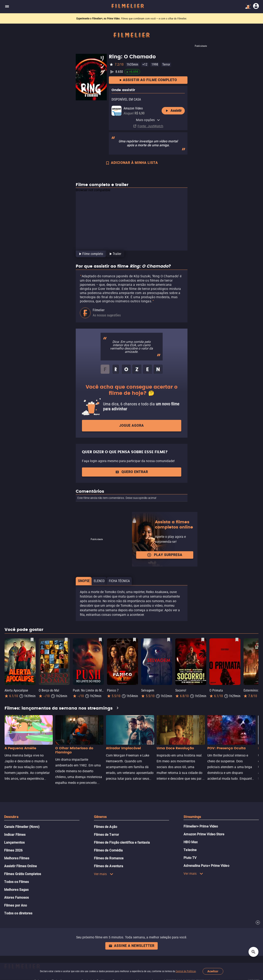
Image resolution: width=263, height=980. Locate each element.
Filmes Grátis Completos (23, 874)
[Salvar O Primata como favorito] (237, 640)
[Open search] (253, 952)
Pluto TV (190, 858)
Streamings (192, 817)
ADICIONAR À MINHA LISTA (132, 163)
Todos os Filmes (16, 882)
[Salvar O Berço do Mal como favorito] (66, 640)
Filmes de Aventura (109, 866)
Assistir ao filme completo (148, 80)
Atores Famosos (16, 898)
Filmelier (99, 310)
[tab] (90, 254)
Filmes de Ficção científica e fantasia (122, 842)
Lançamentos (14, 842)
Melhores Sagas (16, 890)
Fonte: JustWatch (150, 126)
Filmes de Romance (109, 858)
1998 (155, 64)
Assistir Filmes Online (20, 866)
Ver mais (104, 874)
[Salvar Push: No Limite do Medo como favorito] (100, 640)
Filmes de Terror (106, 835)
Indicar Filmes (15, 835)
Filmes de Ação (106, 827)
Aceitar (213, 971)
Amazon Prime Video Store (204, 834)
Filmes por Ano (16, 905)
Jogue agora (131, 426)
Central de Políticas (186, 971)
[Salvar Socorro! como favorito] (203, 640)
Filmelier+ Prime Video (201, 826)
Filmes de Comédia (108, 850)
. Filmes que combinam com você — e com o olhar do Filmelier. (132, 19)
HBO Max (191, 842)
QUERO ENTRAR (132, 472)
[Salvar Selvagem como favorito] (169, 640)
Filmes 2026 (13, 850)
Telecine (190, 850)
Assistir (173, 111)
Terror (166, 64)
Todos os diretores (18, 913)
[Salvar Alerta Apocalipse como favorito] (32, 640)
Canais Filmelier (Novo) (22, 827)
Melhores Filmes (17, 858)
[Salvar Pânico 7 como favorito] (135, 640)
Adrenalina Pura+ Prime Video (206, 866)
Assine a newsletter (131, 946)
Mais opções (148, 120)
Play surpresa (165, 555)
